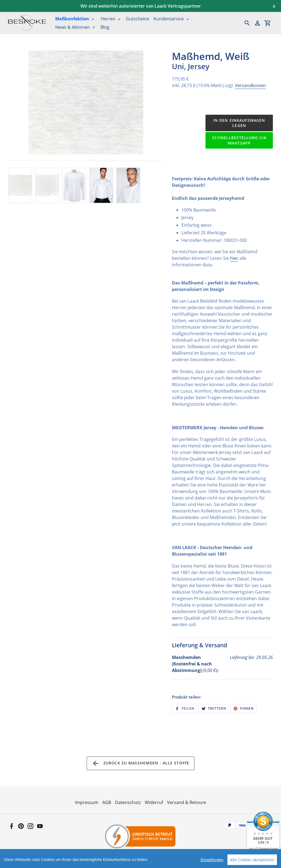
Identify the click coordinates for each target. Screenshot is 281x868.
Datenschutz (128, 802)
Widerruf (154, 802)
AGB (107, 802)
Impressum (87, 802)
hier (234, 258)
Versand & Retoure (187, 802)
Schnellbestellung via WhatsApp (239, 140)
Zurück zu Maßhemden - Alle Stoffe (140, 763)
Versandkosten (250, 85)
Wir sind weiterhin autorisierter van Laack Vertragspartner (141, 6)
